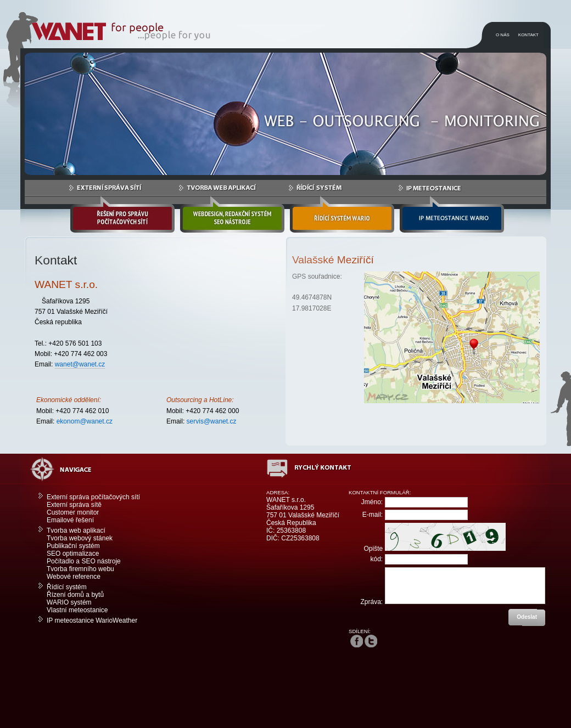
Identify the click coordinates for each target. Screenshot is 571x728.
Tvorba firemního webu (80, 569)
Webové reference (74, 577)
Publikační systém (73, 546)
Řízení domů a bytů (75, 595)
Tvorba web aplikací (76, 531)
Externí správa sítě (74, 505)
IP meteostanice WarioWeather (92, 620)
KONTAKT (528, 35)
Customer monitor (73, 512)
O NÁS (503, 35)
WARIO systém (69, 602)
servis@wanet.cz (212, 421)
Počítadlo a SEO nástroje (84, 561)
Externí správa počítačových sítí (93, 497)
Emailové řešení (70, 520)
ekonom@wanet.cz (85, 421)
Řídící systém (67, 587)
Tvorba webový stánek (80, 538)
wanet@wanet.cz (80, 364)
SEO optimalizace (73, 554)
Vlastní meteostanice (77, 610)
